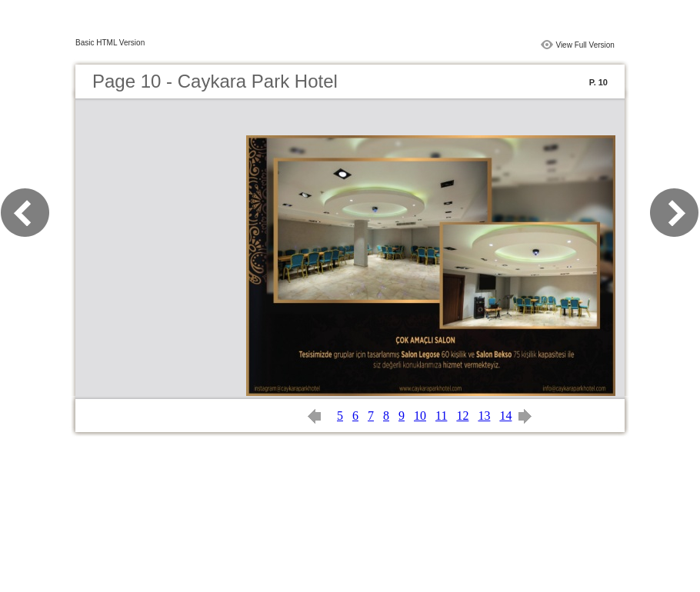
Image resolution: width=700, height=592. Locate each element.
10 (420, 416)
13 (484, 416)
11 (441, 416)
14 (505, 416)
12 (462, 416)
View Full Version (585, 45)
